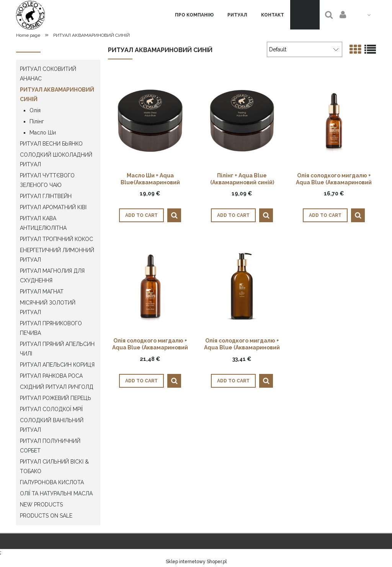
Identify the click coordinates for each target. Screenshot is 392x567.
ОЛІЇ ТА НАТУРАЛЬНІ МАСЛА (56, 493)
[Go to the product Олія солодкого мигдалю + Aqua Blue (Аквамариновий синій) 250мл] (242, 285)
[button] (174, 215)
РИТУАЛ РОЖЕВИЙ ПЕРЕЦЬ (56, 398)
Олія (35, 110)
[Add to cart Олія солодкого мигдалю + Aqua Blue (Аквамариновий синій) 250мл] (233, 381)
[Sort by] (305, 49)
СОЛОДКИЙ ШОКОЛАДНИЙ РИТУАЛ (56, 160)
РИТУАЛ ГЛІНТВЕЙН (46, 196)
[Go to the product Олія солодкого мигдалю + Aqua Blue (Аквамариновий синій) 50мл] (150, 285)
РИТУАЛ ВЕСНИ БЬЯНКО (51, 144)
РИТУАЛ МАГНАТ (42, 292)
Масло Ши (43, 133)
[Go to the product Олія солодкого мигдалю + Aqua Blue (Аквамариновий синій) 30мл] (334, 120)
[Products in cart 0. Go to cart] (305, 15)
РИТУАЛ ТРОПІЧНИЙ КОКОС (56, 239)
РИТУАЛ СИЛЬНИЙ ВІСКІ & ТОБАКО (54, 466)
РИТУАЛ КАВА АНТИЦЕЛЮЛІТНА (43, 223)
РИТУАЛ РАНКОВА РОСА (51, 376)
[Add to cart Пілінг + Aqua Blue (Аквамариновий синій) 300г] (233, 215)
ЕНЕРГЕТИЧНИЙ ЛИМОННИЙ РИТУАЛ (57, 255)
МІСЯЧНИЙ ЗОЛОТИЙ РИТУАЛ (48, 307)
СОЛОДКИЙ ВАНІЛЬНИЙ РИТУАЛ (52, 425)
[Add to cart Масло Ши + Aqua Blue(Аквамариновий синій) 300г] (141, 215)
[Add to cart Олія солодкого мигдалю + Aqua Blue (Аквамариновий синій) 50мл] (141, 381)
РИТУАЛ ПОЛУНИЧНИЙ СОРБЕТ (50, 446)
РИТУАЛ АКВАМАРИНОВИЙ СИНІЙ (57, 94)
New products (41, 505)
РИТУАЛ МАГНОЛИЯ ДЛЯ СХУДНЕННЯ (52, 276)
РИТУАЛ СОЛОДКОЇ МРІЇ (51, 409)
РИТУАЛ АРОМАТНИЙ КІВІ (53, 207)
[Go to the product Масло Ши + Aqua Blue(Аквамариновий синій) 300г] (150, 120)
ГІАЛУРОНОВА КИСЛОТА (52, 482)
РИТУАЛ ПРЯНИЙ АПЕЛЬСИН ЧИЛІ (57, 349)
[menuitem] (194, 15)
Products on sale (46, 516)
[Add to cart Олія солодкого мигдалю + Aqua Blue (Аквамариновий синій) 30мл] (325, 215)
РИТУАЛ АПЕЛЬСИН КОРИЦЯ (57, 365)
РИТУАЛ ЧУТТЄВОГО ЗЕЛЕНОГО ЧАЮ (47, 180)
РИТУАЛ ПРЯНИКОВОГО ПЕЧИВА (51, 328)
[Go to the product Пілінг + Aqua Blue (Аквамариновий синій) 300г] (242, 120)
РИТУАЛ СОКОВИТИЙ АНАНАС (48, 74)
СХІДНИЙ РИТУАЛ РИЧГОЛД (57, 387)
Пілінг (37, 121)
